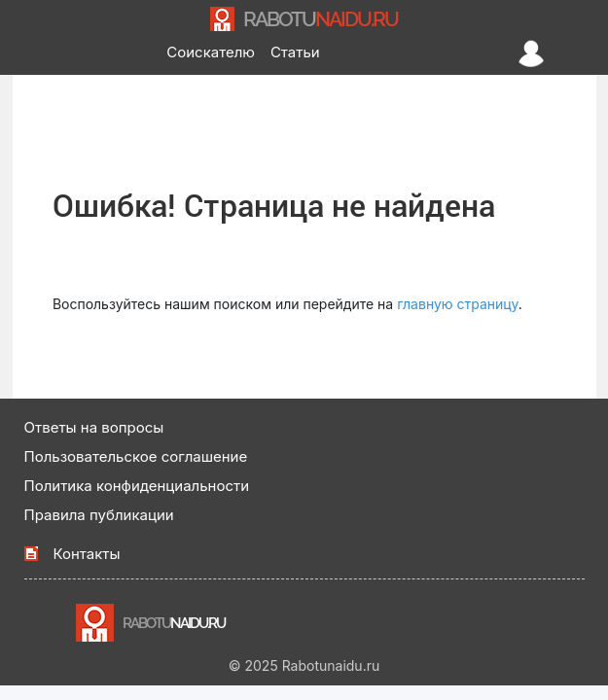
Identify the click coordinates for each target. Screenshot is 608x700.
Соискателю (211, 52)
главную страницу (458, 304)
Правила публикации (99, 515)
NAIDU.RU (321, 19)
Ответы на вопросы (94, 427)
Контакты (87, 554)
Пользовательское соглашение (136, 456)
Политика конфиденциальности (137, 486)
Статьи (295, 52)
